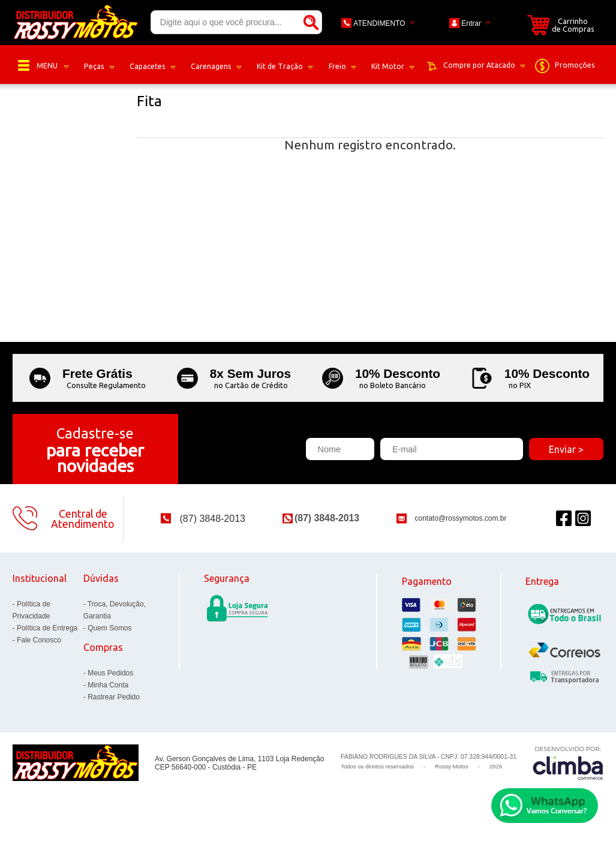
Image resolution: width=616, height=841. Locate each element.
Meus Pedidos (110, 673)
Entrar (471, 23)
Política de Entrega (47, 628)
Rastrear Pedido (114, 697)
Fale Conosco (39, 640)
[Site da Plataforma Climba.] (568, 763)
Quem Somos (109, 628)
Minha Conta (108, 685)
